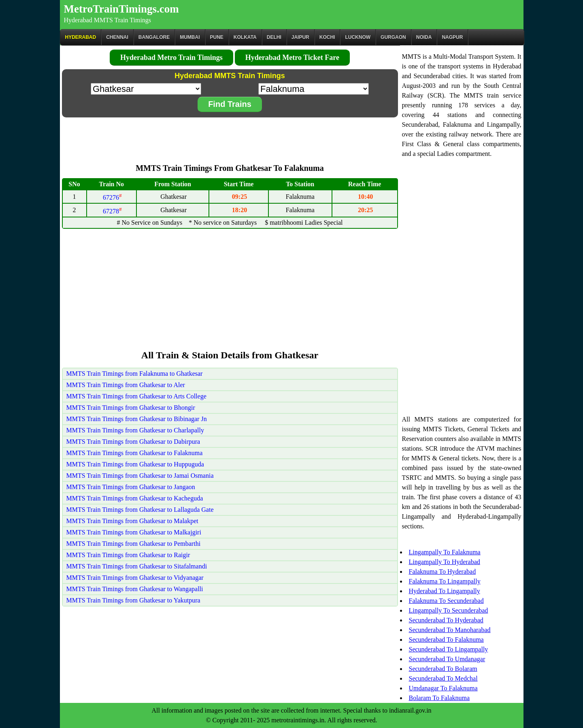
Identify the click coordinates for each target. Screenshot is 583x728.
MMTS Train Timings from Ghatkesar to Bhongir (131, 408)
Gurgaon (393, 37)
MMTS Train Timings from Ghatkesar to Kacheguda (135, 498)
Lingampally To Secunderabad (449, 610)
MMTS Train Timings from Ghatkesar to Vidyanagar (135, 578)
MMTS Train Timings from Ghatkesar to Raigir (128, 555)
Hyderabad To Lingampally (445, 591)
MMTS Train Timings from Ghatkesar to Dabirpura (133, 442)
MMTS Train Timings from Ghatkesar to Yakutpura (133, 600)
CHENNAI (117, 37)
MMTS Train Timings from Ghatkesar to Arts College (136, 396)
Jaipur (300, 37)
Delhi (274, 37)
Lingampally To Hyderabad (445, 562)
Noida (424, 37)
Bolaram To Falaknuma (439, 698)
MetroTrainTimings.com (121, 9)
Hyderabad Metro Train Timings (171, 57)
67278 (112, 211)
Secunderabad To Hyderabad (446, 620)
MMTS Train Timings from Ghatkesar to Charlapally (135, 430)
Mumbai (190, 37)
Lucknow (358, 37)
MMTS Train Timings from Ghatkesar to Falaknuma (135, 453)
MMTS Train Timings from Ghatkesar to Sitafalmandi (137, 566)
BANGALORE (154, 37)
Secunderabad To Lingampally (449, 649)
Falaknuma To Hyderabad (443, 572)
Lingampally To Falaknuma (445, 552)
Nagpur (452, 37)
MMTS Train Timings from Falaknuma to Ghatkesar (135, 374)
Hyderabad (81, 37)
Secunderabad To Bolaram (443, 669)
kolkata (245, 37)
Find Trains (230, 104)
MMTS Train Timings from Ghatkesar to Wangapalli (135, 589)
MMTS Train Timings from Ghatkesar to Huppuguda (135, 464)
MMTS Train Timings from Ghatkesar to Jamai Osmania (140, 476)
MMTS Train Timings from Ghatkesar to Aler (126, 385)
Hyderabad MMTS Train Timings (108, 20)
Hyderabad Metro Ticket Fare (292, 57)
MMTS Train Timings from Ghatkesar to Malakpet (132, 521)
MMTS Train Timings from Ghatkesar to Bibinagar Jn (137, 419)
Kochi (327, 37)
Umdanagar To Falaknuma (443, 688)
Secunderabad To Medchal (443, 678)
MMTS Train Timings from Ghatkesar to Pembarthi (134, 544)
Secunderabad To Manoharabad (450, 630)
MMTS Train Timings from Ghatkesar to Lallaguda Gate (140, 510)
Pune (217, 37)
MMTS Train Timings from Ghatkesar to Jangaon (131, 487)
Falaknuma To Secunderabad (446, 601)
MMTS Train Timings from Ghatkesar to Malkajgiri (134, 532)
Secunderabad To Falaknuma (446, 640)
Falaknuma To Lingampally (445, 581)
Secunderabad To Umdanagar (447, 659)
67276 (112, 197)
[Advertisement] (230, 136)
